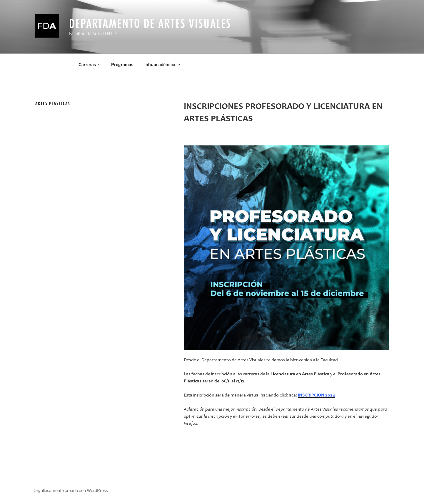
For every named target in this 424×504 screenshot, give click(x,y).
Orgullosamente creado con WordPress (71, 490)
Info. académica (163, 64)
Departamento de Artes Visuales (150, 23)
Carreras (90, 64)
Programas (122, 64)
